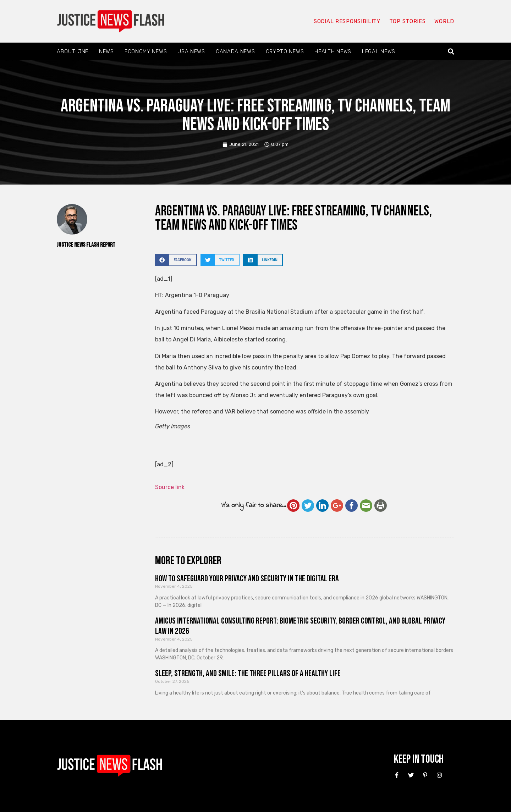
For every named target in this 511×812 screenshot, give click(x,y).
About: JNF (73, 51)
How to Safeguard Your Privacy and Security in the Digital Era (247, 579)
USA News (191, 51)
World (444, 21)
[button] (451, 52)
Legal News (379, 51)
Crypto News (285, 51)
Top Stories (408, 21)
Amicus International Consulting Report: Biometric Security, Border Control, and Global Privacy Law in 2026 (300, 626)
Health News (333, 51)
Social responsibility (347, 21)
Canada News (235, 51)
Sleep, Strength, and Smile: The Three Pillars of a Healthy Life (248, 673)
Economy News (146, 51)
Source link (170, 487)
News (106, 51)
